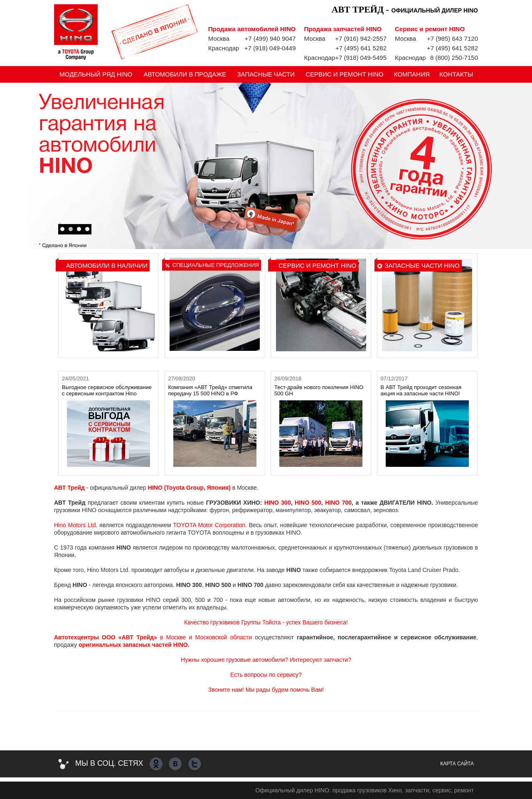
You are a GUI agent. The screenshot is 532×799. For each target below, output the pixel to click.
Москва (219, 38)
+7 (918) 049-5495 (361, 58)
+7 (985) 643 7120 (452, 38)
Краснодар (224, 48)
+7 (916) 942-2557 (361, 38)
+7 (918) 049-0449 (270, 48)
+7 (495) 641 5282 (361, 48)
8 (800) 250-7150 (454, 58)
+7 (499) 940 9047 (270, 38)
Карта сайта (457, 764)
